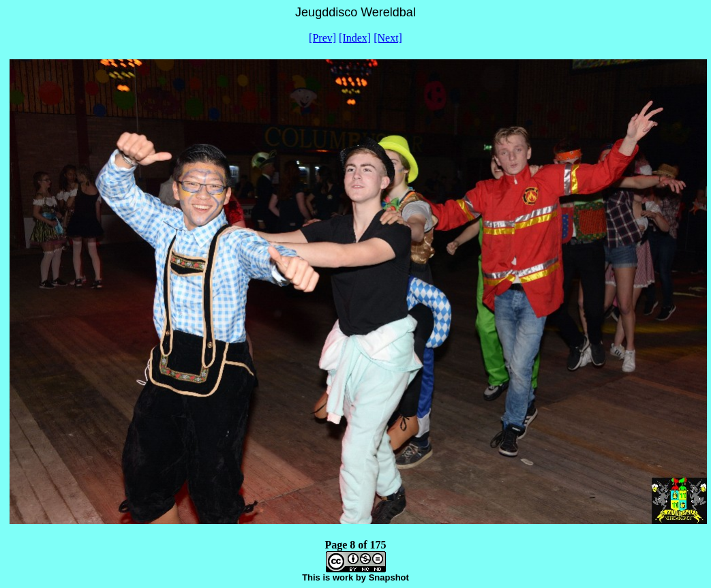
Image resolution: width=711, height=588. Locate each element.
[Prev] (322, 38)
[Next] (388, 38)
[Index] (355, 38)
